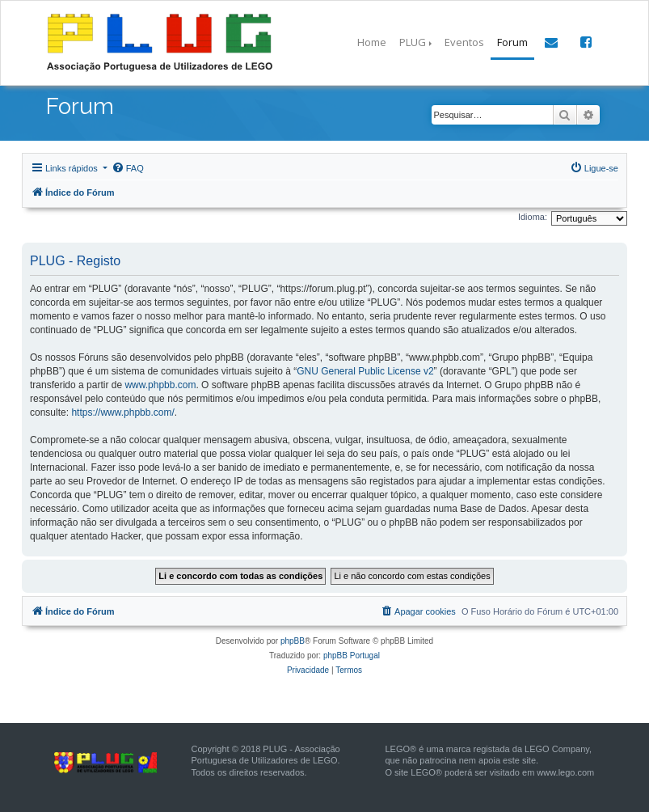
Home (372, 42)
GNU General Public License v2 (365, 371)
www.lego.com (565, 772)
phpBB (293, 641)
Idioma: (533, 217)
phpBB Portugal (352, 656)
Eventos (464, 42)
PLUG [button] (413, 42)
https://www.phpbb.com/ (122, 412)
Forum (512, 42)
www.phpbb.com (160, 385)
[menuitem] (128, 168)
